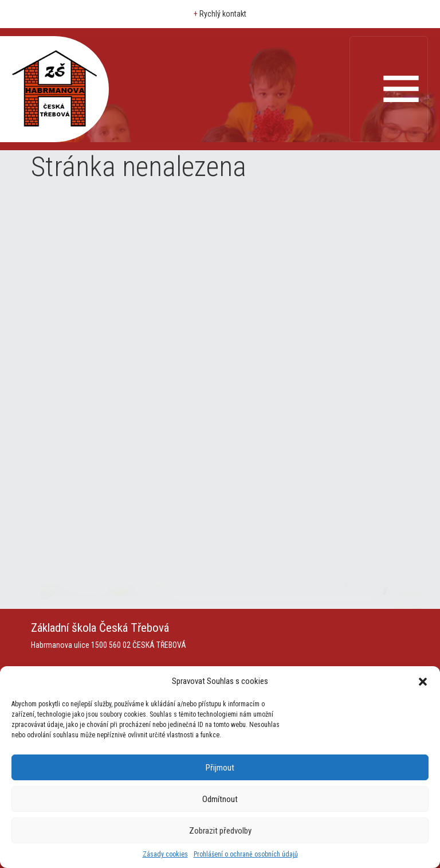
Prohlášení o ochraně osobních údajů (246, 854)
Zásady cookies (165, 854)
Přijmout (220, 768)
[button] (423, 681)
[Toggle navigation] (389, 89)
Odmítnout (220, 799)
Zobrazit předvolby (220, 831)
